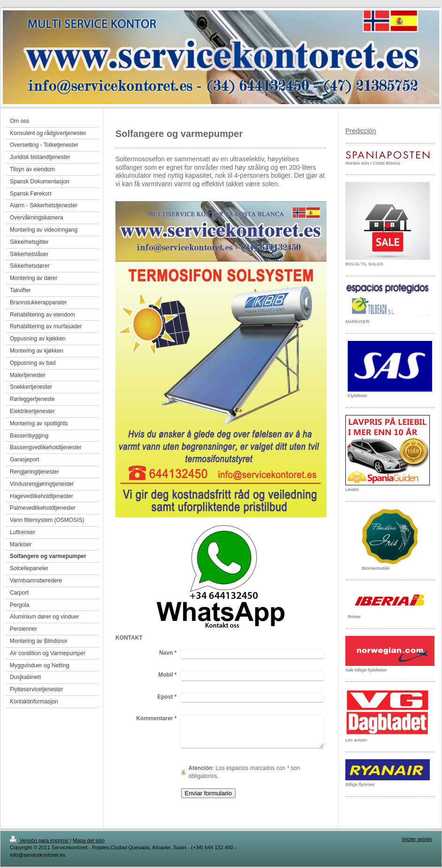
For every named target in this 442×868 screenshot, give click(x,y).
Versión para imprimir (40, 840)
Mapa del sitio (89, 840)
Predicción (361, 131)
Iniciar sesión (417, 839)
